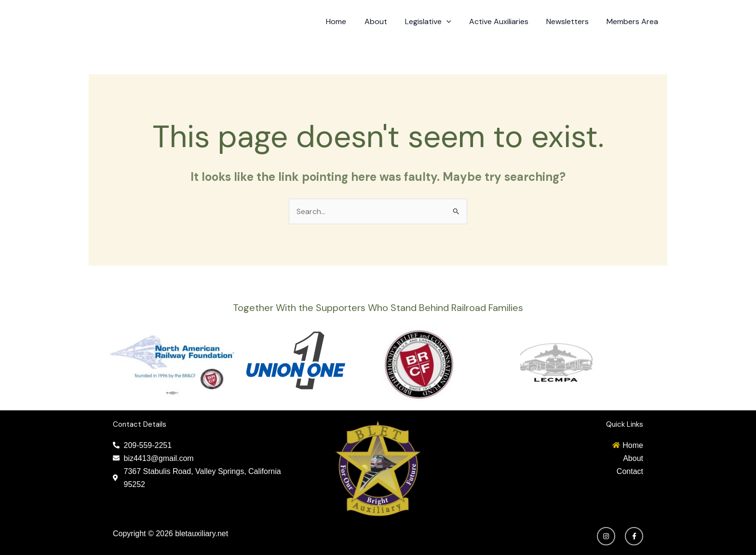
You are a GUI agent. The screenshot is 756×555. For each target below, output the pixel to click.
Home (350, 21)
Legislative (437, 22)
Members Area (634, 21)
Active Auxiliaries (505, 21)
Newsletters (571, 21)
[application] (455, 22)
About (387, 21)
